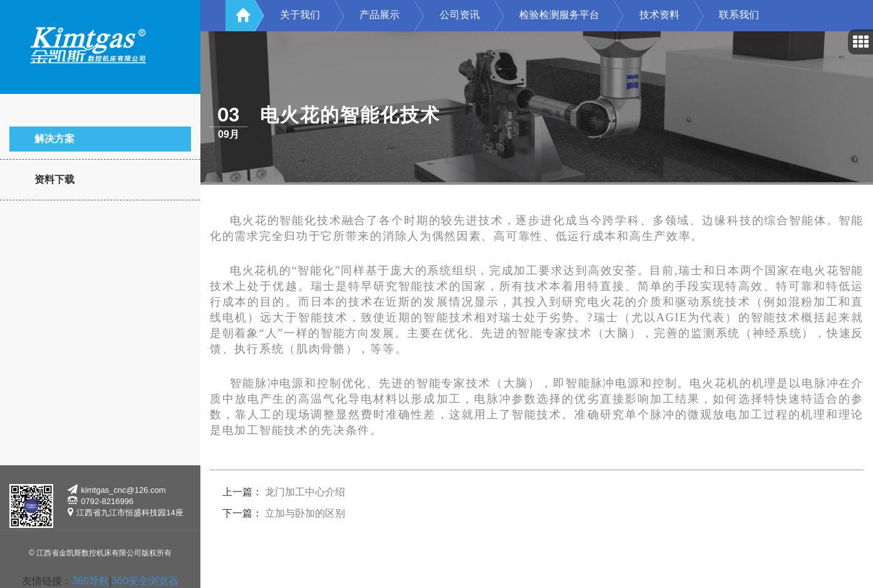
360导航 (90, 581)
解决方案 (54, 139)
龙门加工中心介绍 (305, 492)
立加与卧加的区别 (305, 513)
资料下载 (54, 179)
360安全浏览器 (145, 581)
